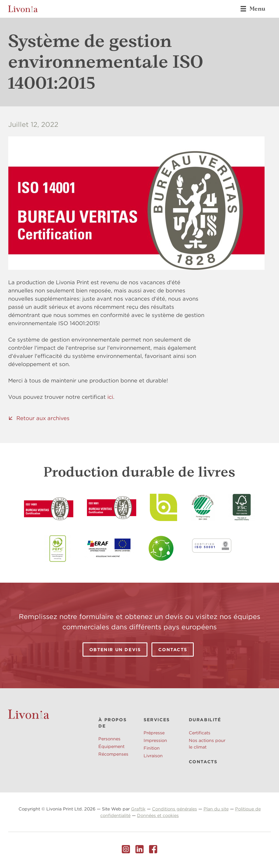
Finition (152, 748)
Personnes (109, 739)
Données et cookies (158, 815)
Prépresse (154, 733)
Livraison (153, 756)
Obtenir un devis (115, 649)
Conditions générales (175, 809)
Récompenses (113, 754)
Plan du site (216, 809)
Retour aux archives (43, 418)
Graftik (138, 809)
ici (110, 397)
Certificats (200, 733)
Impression (155, 740)
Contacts (173, 649)
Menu (253, 9)
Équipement (111, 746)
